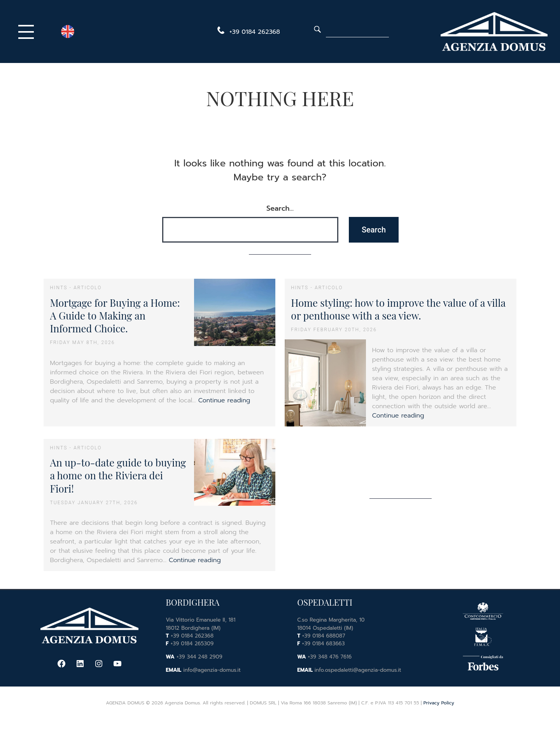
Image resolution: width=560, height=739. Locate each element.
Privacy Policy (439, 703)
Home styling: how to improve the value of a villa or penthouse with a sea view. (398, 309)
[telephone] (247, 32)
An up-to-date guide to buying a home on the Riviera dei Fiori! (118, 475)
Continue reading (224, 400)
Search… (280, 208)
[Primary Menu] (28, 31)
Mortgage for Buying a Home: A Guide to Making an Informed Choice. (115, 315)
